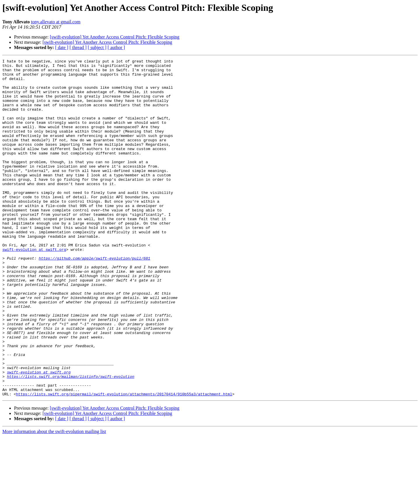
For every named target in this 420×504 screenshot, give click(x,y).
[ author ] (116, 47)
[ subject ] (97, 47)
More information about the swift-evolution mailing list (54, 499)
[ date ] (62, 47)
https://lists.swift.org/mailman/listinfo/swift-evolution (71, 440)
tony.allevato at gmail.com (56, 22)
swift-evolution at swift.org (34, 288)
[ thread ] (78, 47)
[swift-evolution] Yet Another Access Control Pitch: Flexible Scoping (115, 37)
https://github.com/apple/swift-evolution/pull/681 (94, 298)
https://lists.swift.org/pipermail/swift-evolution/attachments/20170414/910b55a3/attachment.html (124, 461)
